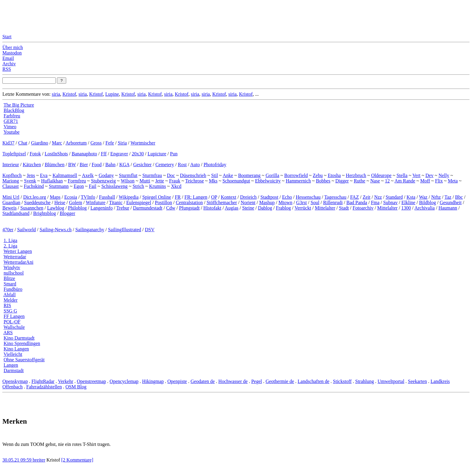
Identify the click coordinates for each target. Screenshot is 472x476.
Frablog (284, 208)
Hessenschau (308, 197)
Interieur (11, 165)
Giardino (40, 143)
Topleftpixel (14, 154)
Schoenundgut (236, 181)
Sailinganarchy (90, 230)
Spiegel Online (157, 197)
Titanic (116, 202)
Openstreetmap (91, 381)
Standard (394, 197)
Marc (57, 143)
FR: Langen (196, 197)
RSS (7, 69)
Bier (84, 165)
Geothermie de (280, 381)
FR (178, 197)
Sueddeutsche (37, 202)
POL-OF (12, 322)
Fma (375, 202)
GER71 (11, 121)
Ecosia (71, 197)
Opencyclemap (124, 381)
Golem (76, 202)
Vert (416, 175)
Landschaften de (314, 381)
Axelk (88, 175)
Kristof (69, 94)
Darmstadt (14, 370)
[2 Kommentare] (77, 460)
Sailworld (26, 230)
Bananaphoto (84, 154)
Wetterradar (15, 257)
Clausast (11, 186)
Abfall (9, 295)
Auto (195, 165)
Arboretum (76, 143)
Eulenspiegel (139, 202)
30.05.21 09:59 (17, 460)
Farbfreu (12, 116)
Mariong (11, 181)
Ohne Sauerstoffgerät (24, 360)
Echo (287, 197)
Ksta (411, 197)
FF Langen (14, 316)
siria (56, 94)
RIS (7, 305)
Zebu (318, 175)
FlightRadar (43, 381)
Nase (375, 181)
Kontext (229, 197)
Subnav (390, 202)
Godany (106, 175)
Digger (342, 181)
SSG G (10, 311)
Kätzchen (32, 165)
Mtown (285, 202)
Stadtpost (269, 197)
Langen (11, 365)
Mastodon (12, 53)
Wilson (128, 181)
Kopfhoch (12, 175)
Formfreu (77, 181)
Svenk (30, 181)
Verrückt (303, 208)
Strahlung (365, 381)
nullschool (14, 273)
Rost (182, 165)
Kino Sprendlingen (22, 343)
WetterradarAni (19, 262)
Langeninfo (101, 208)
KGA (124, 165)
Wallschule (14, 327)
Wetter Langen (18, 251)
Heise (60, 202)
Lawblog (56, 208)
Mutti (145, 181)
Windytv (12, 268)
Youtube (11, 132)
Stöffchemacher (222, 202)
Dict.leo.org (35, 197)
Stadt (344, 208)
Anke (228, 175)
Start (7, 37)
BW (72, 165)
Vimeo (10, 127)
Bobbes (323, 181)
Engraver (119, 154)
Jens (31, 175)
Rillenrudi (333, 202)
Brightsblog (45, 213)
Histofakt (213, 208)
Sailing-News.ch (56, 230)
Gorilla (272, 175)
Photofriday (215, 165)
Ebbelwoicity (268, 181)
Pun (174, 154)
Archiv (9, 64)
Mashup (267, 202)
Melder (11, 300)
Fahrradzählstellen (44, 387)
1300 (406, 208)
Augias (232, 208)
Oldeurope (381, 175)
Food (97, 165)
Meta (453, 181)
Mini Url (11, 197)
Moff (425, 181)
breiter (39, 460)
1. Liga (10, 240)
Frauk (175, 181)
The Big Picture (19, 105)
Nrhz (436, 197)
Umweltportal (391, 381)
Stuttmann (59, 186)
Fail (93, 186)
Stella (402, 175)
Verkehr (66, 381)
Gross (96, 143)
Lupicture (157, 154)
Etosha (334, 175)
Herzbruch (356, 175)
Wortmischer (143, 143)
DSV (150, 230)
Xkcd (176, 186)
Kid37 (8, 143)
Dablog (265, 208)
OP (214, 197)
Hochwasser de (233, 381)
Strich (138, 186)
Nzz (378, 197)
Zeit (367, 197)
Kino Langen (16, 349)
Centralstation (189, 202)
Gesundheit (451, 202)
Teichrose (194, 181)
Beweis (9, 208)
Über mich (13, 47)
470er (8, 230)
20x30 (138, 154)
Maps (55, 197)
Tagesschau (335, 197)
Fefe (110, 143)
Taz (448, 197)
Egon (79, 186)
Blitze (9, 278)
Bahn (110, 165)
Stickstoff (342, 381)
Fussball (107, 197)
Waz (423, 197)
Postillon (164, 202)
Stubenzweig (103, 181)
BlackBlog (14, 110)
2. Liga (10, 246)
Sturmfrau (152, 175)
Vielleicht (13, 354)
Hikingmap (153, 381)
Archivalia (425, 208)
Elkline (408, 202)
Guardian (11, 202)
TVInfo (88, 197)
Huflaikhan (52, 181)
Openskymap (15, 381)
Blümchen (54, 165)
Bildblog (427, 202)
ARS (8, 333)
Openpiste (177, 381)
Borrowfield (296, 175)
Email (8, 58)
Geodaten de (203, 381)
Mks (213, 181)
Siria (122, 143)
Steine (248, 208)
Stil (215, 175)
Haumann (448, 208)
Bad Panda (357, 202)
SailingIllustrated (125, 230)
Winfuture (96, 202)
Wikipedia (129, 197)
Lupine (112, 94)
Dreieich (248, 197)
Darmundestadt (148, 208)
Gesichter (142, 165)
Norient (248, 202)
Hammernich (298, 181)
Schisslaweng (115, 186)
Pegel (257, 381)
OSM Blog (76, 387)
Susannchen (32, 208)
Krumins (157, 186)
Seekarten (417, 381)
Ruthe (359, 181)
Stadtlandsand (16, 213)
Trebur (123, 208)
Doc (171, 175)
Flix (439, 181)
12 (387, 181)
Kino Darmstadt (19, 338)
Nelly (444, 175)
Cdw (171, 208)
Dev (429, 175)
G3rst (302, 202)
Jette (160, 181)
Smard (10, 284)
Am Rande (405, 181)
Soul (315, 202)
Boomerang (249, 175)
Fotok (35, 154)
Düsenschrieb (193, 175)
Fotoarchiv (363, 208)
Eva (44, 175)
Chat (23, 143)
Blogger (67, 213)
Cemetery (165, 165)
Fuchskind (34, 186)
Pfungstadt (189, 208)
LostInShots (56, 154)
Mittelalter (325, 208)
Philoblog (77, 208)
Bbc (459, 197)
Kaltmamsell (65, 175)
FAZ (354, 197)
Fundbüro (13, 289)
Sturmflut (128, 175)
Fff (104, 154)
